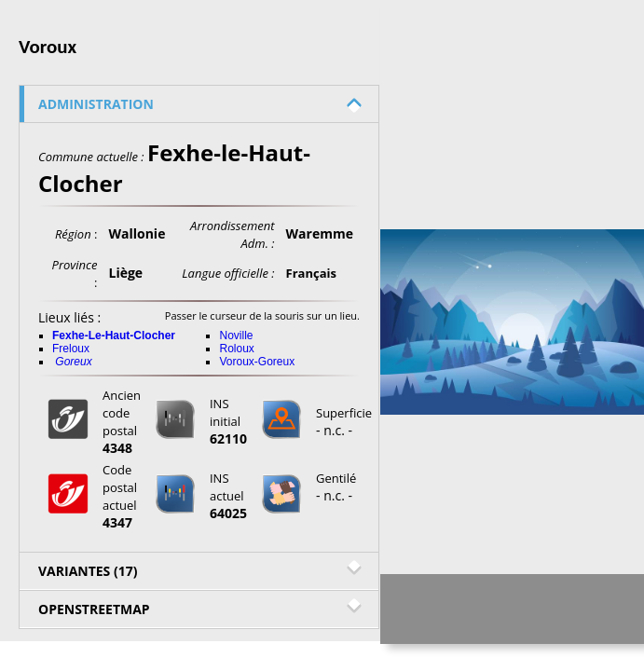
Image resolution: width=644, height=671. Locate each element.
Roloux (236, 349)
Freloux (71, 349)
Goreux (73, 362)
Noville (236, 335)
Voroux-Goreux (257, 362)
